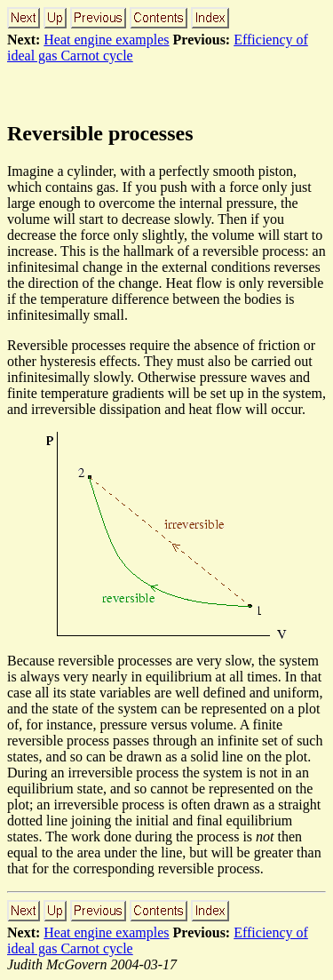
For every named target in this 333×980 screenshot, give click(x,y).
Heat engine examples (106, 40)
